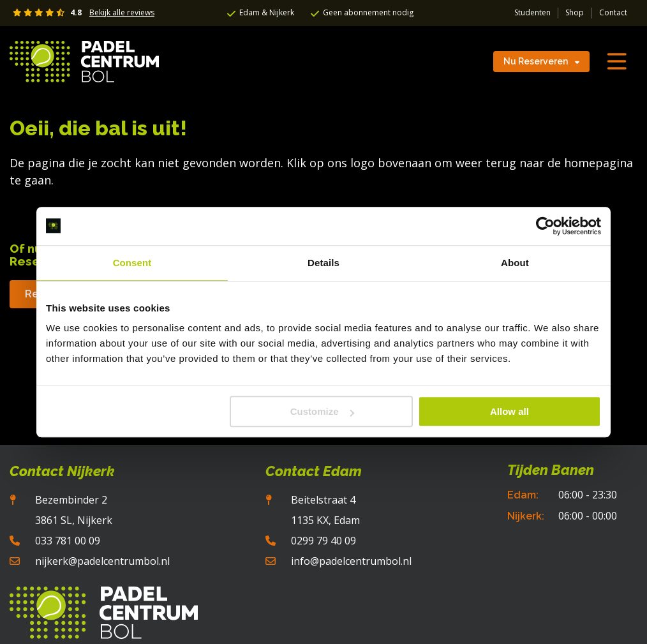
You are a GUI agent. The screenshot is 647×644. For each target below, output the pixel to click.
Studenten (532, 13)
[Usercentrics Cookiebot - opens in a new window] (545, 226)
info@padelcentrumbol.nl (351, 561)
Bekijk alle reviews (122, 13)
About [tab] (515, 263)
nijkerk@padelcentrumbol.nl (102, 561)
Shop (575, 13)
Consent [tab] (132, 263)
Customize (322, 411)
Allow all (509, 411)
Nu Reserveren (541, 61)
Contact (613, 13)
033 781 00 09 (68, 541)
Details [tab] (323, 263)
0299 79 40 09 (323, 541)
